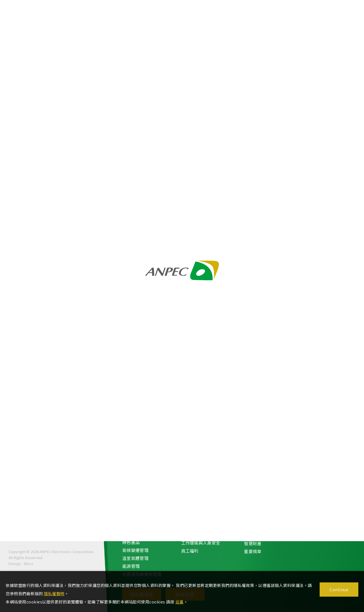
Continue (339, 590)
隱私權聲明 (54, 594)
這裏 (180, 602)
